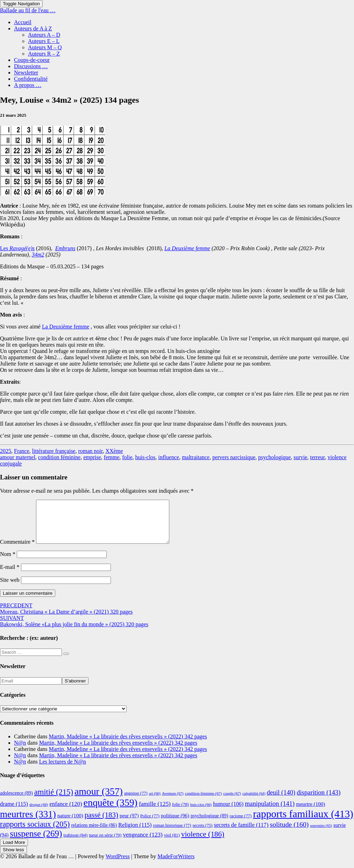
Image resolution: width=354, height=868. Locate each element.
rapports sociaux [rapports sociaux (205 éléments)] (35, 833)
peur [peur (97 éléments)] (129, 824)
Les (17, 248)
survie (300, 457)
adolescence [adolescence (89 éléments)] (16, 801)
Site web (10, 588)
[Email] (31, 689)
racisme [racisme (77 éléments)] (240, 824)
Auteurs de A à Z (33, 28)
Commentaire (17, 550)
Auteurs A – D (44, 35)
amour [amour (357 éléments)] (99, 800)
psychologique (274, 457)
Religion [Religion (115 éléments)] (135, 833)
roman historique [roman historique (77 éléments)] (172, 834)
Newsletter (26, 73)
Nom (8, 562)
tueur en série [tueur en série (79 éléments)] (105, 844)
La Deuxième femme (66, 327)
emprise (92, 457)
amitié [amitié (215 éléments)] (54, 800)
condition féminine (59, 457)
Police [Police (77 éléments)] (150, 824)
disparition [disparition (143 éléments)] (318, 801)
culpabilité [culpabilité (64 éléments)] (254, 802)
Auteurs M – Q (45, 47)
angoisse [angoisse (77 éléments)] (136, 802)
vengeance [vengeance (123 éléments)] (143, 843)
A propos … (28, 85)
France (22, 451)
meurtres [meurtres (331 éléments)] (28, 823)
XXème (114, 451)
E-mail (10, 575)
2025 (6, 451)
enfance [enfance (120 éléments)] (66, 812)
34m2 (38, 255)
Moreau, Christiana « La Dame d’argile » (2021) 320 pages (66, 617)
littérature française (54, 451)
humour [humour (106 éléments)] (228, 812)
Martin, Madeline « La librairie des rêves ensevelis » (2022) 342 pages (128, 745)
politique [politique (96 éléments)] (175, 824)
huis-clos (146, 457)
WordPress (118, 865)
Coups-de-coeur (32, 60)
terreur (317, 457)
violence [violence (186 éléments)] (203, 842)
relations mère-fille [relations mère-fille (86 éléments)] (94, 834)
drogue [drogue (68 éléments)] (39, 813)
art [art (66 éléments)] (155, 802)
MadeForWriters (176, 865)
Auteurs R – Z (44, 54)
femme (112, 457)
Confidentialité (31, 79)
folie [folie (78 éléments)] (180, 813)
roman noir (90, 451)
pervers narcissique (234, 457)
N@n (20, 751)
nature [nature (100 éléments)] (70, 824)
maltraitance (196, 457)
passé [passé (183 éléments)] (101, 823)
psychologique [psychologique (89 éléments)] (210, 824)
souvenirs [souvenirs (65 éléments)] (321, 834)
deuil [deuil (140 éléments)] (281, 801)
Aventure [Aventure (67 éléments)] (173, 802)
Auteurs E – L (44, 41)
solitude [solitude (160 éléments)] (289, 833)
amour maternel (18, 457)
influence (169, 457)
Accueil (23, 22)
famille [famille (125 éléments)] (155, 812)
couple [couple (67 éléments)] (232, 802)
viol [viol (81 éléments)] (172, 843)
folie (127, 457)
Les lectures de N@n (63, 770)
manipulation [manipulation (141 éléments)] (270, 812)
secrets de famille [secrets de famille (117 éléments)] (241, 833)
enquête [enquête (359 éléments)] (111, 811)
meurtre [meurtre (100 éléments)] (310, 812)
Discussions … (31, 66)
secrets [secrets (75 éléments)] (203, 834)
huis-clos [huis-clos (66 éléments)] (201, 813)
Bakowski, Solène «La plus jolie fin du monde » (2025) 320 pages (74, 630)
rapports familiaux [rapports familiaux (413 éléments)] (303, 822)
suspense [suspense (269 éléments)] (36, 842)
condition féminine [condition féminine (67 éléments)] (204, 802)
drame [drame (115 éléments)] (14, 812)
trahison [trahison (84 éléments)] (75, 843)
